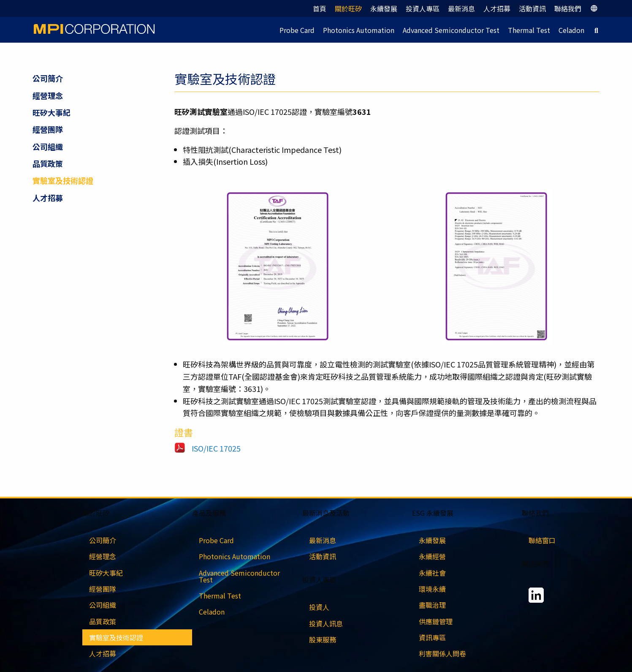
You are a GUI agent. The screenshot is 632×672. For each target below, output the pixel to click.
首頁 (320, 8)
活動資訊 (532, 8)
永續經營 (432, 556)
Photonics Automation (359, 30)
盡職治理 (432, 605)
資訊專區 (432, 637)
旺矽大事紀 (52, 112)
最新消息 (461, 8)
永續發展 (384, 8)
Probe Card (297, 30)
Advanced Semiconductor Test (451, 30)
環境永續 (432, 589)
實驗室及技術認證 (63, 180)
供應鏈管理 (436, 621)
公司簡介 (48, 78)
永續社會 (432, 573)
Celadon (571, 30)
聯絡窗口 (542, 540)
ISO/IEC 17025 (216, 448)
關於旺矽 (348, 8)
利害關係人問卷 (442, 653)
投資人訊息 (326, 623)
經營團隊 (48, 129)
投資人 (319, 607)
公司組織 (48, 147)
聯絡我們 (568, 8)
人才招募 (497, 8)
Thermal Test (529, 30)
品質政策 (48, 163)
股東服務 (323, 639)
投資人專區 (423, 8)
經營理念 (48, 95)
